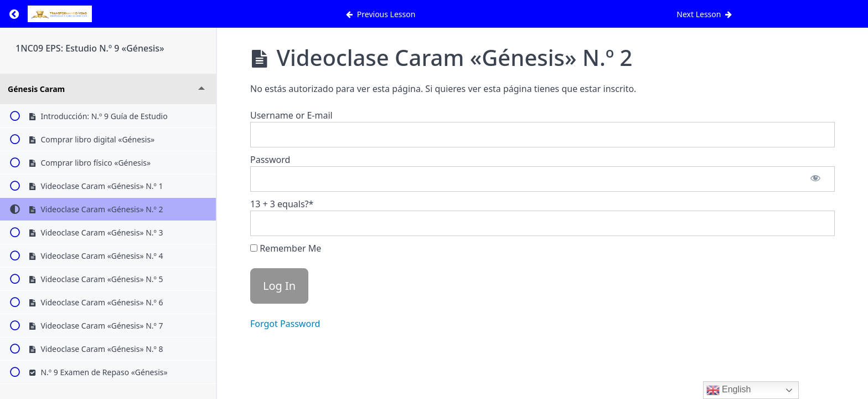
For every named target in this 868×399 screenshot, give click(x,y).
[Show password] (815, 179)
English (729, 390)
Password (270, 160)
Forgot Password (285, 324)
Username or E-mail (291, 115)
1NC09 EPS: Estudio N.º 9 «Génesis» (90, 48)
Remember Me (286, 248)
